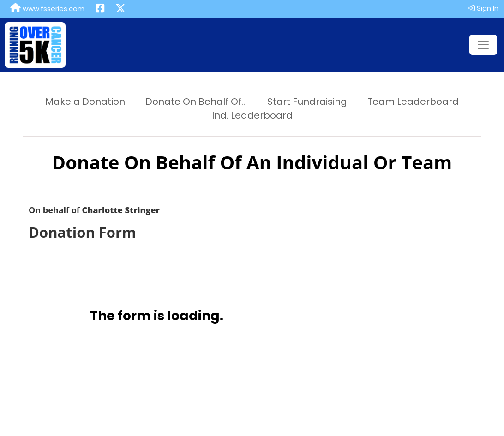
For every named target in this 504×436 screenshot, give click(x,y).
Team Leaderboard (413, 102)
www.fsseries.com (47, 8)
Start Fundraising (307, 102)
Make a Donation (85, 102)
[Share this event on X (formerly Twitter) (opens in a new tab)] (120, 9)
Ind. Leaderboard (252, 115)
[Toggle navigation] (483, 45)
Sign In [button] (483, 8)
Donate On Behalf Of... (196, 102)
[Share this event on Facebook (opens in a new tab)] (100, 9)
